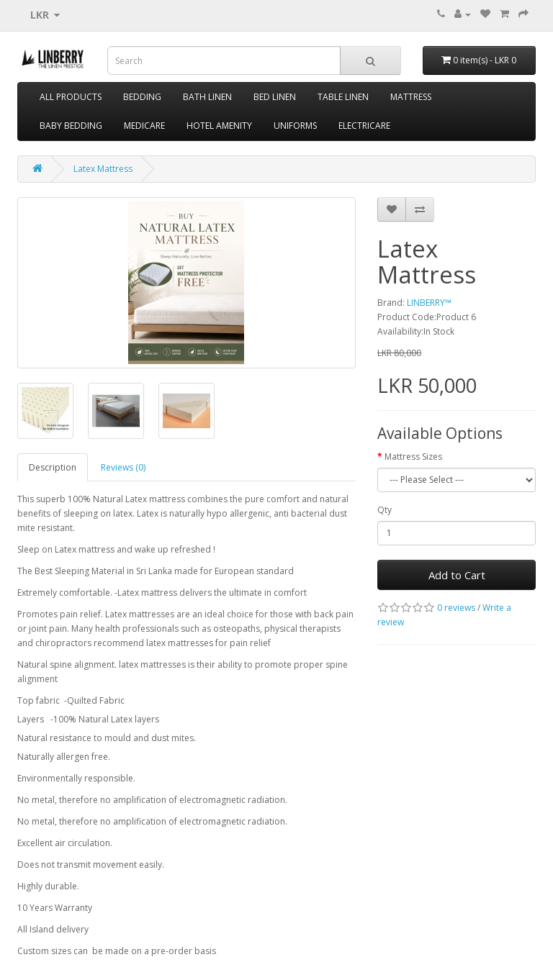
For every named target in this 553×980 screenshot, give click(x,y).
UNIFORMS (295, 126)
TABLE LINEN (343, 97)
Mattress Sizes (413, 457)
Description (53, 467)
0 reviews (456, 608)
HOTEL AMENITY (219, 126)
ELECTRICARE (364, 126)
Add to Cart (457, 575)
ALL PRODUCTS (71, 97)
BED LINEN (275, 97)
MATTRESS (411, 97)
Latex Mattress (103, 169)
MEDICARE (144, 126)
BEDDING (142, 97)
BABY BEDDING (71, 126)
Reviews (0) (123, 467)
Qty (385, 510)
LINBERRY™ (429, 303)
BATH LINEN (207, 97)
